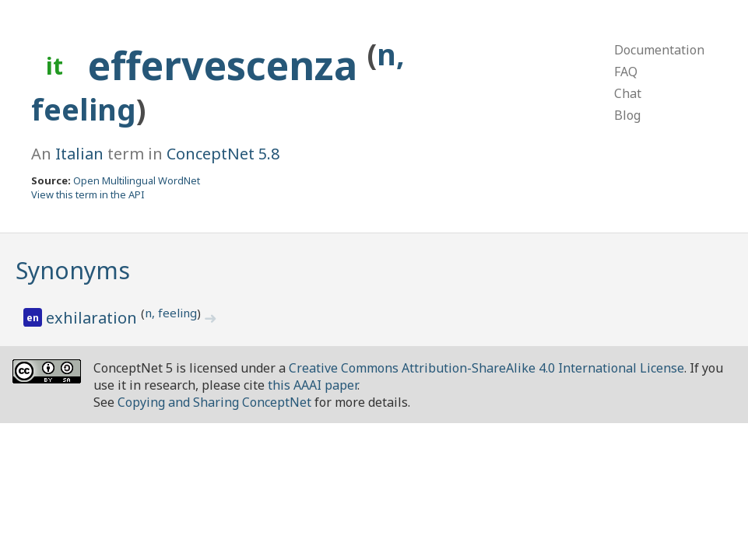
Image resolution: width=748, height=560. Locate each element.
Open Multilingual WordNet (137, 180)
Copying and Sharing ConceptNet (214, 402)
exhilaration (93, 318)
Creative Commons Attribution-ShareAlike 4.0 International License (486, 368)
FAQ (626, 72)
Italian (79, 154)
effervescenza (228, 65)
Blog (627, 115)
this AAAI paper (313, 385)
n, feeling (171, 313)
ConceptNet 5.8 (223, 154)
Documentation (659, 50)
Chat (628, 93)
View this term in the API (88, 194)
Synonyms (73, 270)
